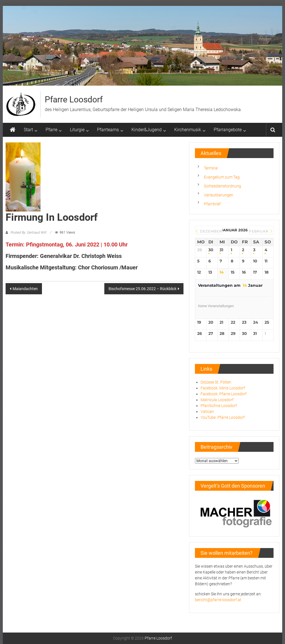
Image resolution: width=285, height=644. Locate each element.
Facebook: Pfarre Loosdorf (224, 394)
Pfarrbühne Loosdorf (219, 406)
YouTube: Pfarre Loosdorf (223, 417)
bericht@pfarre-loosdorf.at (218, 600)
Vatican (207, 412)
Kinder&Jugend (147, 130)
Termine (211, 168)
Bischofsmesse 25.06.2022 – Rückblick (142, 289)
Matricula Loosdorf (217, 400)
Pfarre (51, 130)
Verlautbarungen (219, 195)
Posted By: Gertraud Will (28, 232)
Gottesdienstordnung (222, 186)
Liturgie (77, 130)
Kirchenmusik (188, 130)
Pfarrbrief (212, 204)
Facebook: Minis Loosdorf (223, 388)
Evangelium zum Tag (222, 177)
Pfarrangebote (228, 130)
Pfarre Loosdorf (74, 99)
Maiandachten (25, 289)
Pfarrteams (108, 130)
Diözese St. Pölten (216, 382)
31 (221, 250)
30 (211, 250)
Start (28, 130)
